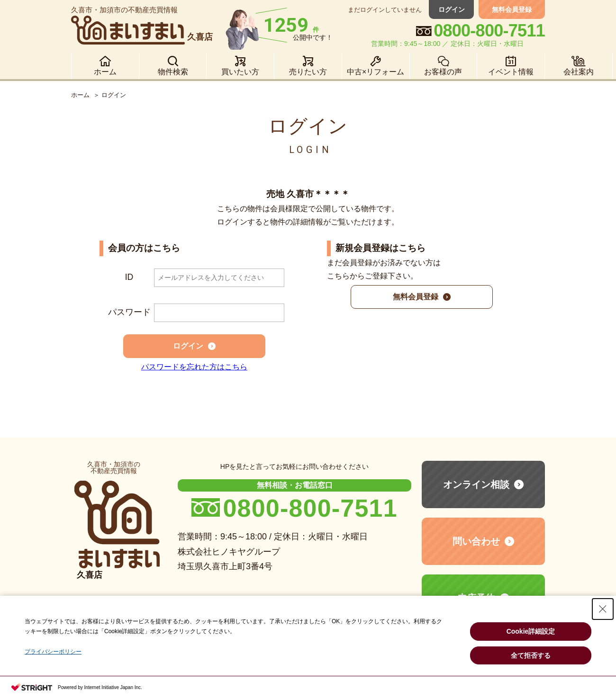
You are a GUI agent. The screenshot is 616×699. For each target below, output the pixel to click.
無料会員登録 (512, 9)
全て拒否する (531, 655)
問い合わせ (476, 541)
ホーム (80, 95)
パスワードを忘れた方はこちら (194, 367)
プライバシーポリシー (53, 652)
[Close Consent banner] (603, 609)
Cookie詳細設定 (531, 631)
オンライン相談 (476, 484)
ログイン (453, 9)
